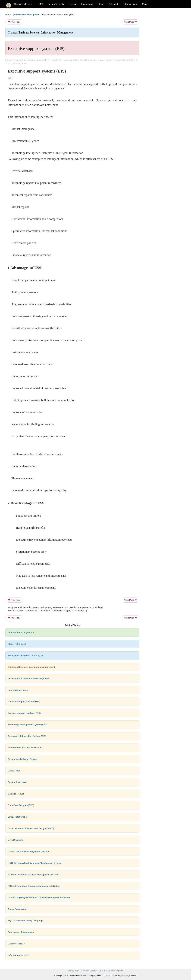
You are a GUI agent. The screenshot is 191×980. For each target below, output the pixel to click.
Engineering (87, 4)
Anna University (56, 4)
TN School (113, 4)
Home (8, 15)
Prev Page (14, 22)
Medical (73, 4)
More (145, 4)
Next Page (130, 22)
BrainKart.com (23, 4)
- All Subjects (17, 644)
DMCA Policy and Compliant (111, 971)
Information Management (27, 15)
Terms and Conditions (89, 971)
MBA (100, 4)
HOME (40, 4)
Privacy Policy (74, 971)
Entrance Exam (130, 4)
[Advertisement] (165, 60)
